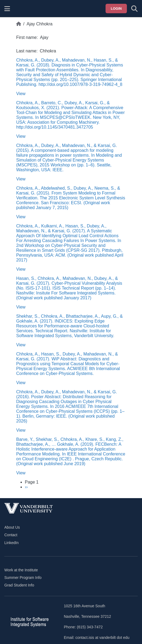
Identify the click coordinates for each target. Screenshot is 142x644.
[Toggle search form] (134, 9)
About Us (12, 527)
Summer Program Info (23, 578)
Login (116, 9)
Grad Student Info (19, 585)
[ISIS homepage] (21, 9)
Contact (11, 535)
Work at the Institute (21, 570)
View (21, 94)
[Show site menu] (7, 9)
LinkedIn (11, 543)
